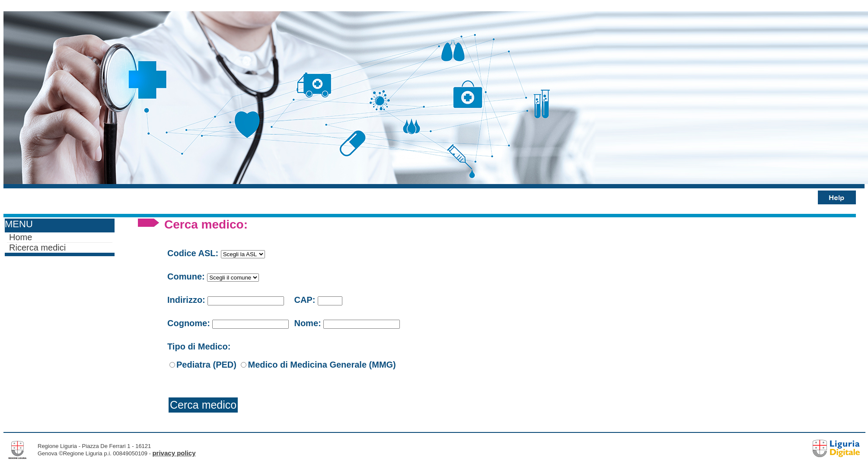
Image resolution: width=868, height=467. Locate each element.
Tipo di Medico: (199, 346)
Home (21, 237)
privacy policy (174, 453)
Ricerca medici (37, 248)
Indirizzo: (186, 300)
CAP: (305, 300)
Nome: (307, 323)
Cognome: (189, 323)
